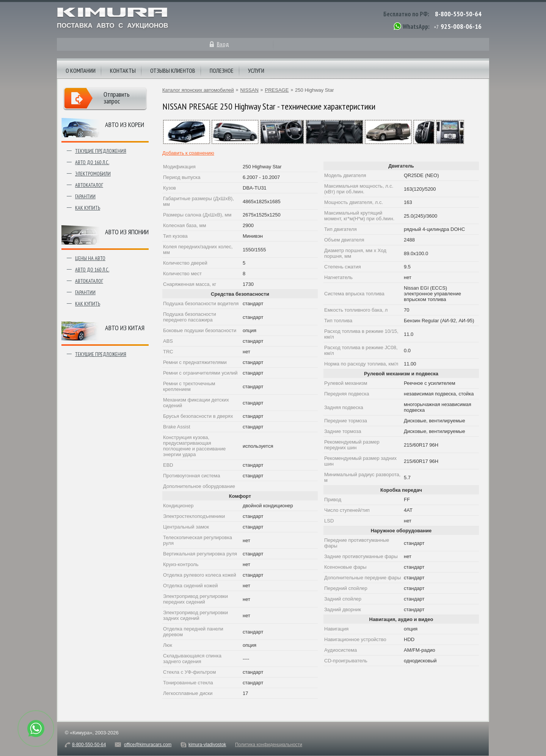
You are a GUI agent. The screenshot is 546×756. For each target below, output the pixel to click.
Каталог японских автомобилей (198, 90)
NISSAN (249, 90)
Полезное (222, 71)
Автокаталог (89, 185)
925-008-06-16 (461, 26)
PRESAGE (277, 90)
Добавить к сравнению (188, 153)
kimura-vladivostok (207, 745)
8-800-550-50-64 (458, 14)
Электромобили (93, 174)
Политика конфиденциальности (269, 745)
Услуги (256, 71)
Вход (223, 44)
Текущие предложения (101, 151)
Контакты (123, 71)
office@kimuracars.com (148, 745)
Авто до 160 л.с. (92, 162)
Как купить (88, 208)
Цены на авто (90, 258)
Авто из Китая (125, 328)
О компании (81, 71)
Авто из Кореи (125, 125)
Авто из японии (127, 232)
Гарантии (85, 196)
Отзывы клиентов (173, 71)
